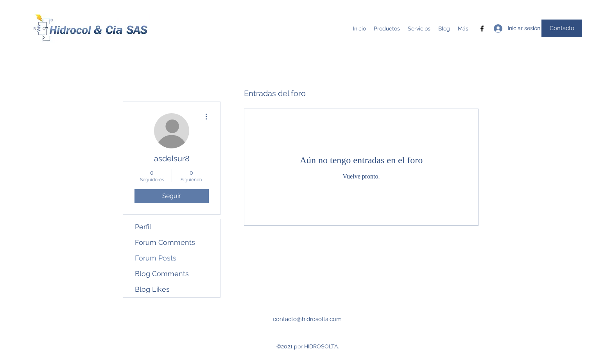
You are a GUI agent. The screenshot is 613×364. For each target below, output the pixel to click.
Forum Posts (156, 258)
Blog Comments (162, 274)
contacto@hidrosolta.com (307, 319)
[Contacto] (562, 28)
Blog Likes (152, 289)
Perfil (143, 227)
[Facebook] (482, 29)
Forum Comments (165, 242)
